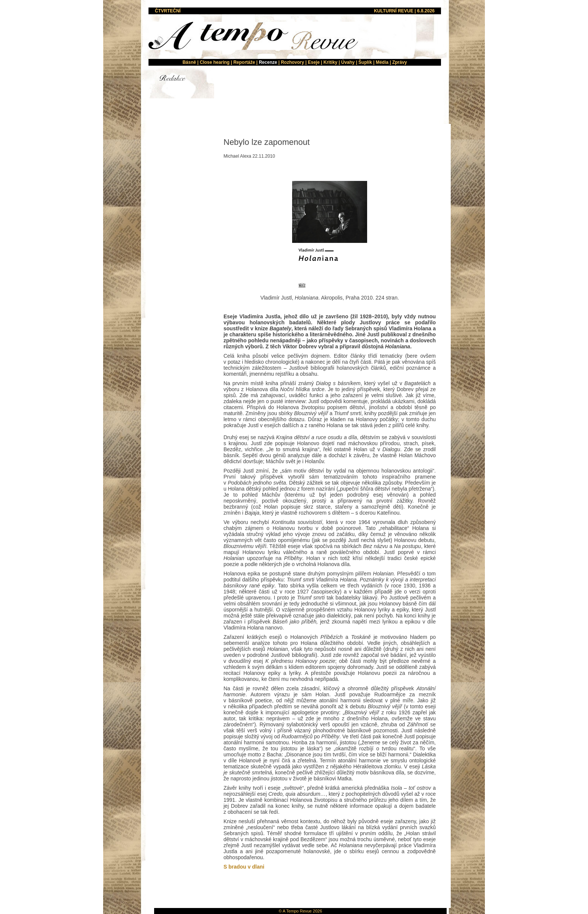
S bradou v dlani (244, 867)
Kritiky (330, 62)
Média (382, 62)
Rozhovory (292, 62)
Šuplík (365, 62)
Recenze (268, 62)
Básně (189, 62)
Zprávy (400, 62)
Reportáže (244, 62)
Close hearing (215, 62)
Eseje (314, 62)
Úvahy (348, 62)
